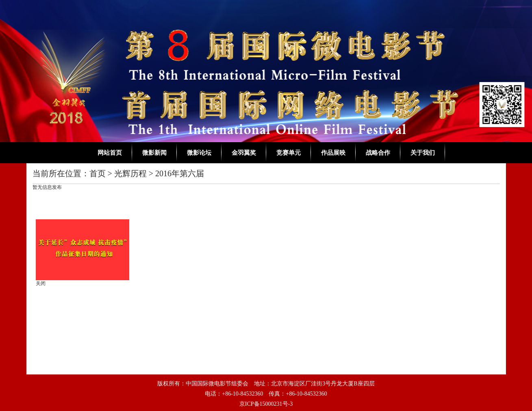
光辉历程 (130, 173)
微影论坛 (199, 153)
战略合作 (378, 153)
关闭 (41, 282)
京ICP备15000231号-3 (266, 404)
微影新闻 (154, 153)
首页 (98, 173)
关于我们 (423, 153)
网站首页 (110, 153)
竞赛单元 (289, 153)
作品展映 (333, 153)
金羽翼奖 (244, 153)
